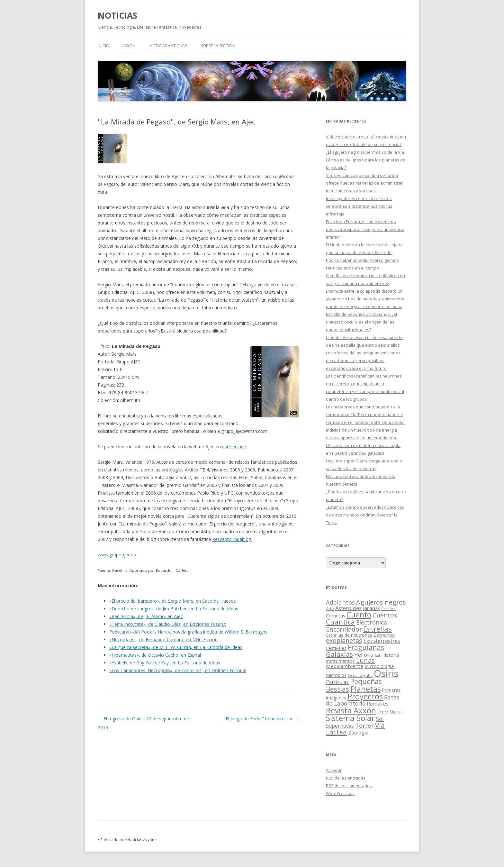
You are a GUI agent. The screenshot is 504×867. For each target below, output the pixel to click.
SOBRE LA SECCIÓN (218, 46)
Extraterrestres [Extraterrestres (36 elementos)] (382, 641)
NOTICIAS (117, 15)
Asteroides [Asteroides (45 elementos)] (348, 608)
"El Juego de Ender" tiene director (261, 719)
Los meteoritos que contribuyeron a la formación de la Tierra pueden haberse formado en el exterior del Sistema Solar (365, 415)
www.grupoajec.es (117, 555)
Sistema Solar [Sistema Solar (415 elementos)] (350, 718)
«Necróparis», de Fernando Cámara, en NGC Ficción (163, 639)
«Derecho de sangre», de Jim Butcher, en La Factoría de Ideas (174, 609)
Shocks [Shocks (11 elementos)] (396, 712)
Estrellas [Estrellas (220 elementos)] (378, 629)
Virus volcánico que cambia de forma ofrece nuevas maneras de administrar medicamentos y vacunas (364, 183)
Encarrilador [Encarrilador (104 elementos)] (344, 629)
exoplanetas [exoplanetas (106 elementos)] (344, 640)
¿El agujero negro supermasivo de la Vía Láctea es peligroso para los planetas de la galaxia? (366, 160)
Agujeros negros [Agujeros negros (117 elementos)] (381, 602)
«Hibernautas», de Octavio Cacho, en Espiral (155, 655)
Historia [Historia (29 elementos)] (390, 655)
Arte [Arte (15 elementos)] (330, 608)
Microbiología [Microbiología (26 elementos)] (379, 666)
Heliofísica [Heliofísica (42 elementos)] (367, 655)
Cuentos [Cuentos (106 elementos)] (385, 615)
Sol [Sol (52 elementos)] (380, 719)
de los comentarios (349, 786)
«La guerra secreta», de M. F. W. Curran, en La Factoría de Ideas (176, 647)
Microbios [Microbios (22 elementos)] (336, 675)
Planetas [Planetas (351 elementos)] (366, 689)
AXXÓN (129, 46)
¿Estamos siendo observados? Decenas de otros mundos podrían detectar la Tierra (365, 515)
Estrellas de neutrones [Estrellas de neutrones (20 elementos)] (349, 635)
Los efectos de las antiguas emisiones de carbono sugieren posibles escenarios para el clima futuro (363, 360)
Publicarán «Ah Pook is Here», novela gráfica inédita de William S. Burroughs (188, 632)
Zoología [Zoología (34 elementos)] (358, 733)
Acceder (334, 770)
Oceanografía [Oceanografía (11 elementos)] (360, 675)
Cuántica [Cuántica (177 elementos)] (340, 622)
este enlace (234, 447)
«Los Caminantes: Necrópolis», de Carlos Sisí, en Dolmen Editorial (178, 670)
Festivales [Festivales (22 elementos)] (336, 648)
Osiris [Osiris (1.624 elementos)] (386, 673)
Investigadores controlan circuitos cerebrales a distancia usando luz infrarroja (359, 206)
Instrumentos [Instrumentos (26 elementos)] (340, 661)
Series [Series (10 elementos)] (383, 712)
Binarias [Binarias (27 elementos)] (371, 608)
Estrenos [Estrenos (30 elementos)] (384, 635)
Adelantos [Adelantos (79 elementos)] (340, 602)
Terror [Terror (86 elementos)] (364, 726)
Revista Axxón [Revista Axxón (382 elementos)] (351, 710)
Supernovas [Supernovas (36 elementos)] (340, 726)
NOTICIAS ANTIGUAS (168, 46)
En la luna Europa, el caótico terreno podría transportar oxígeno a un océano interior (365, 229)
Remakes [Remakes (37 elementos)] (378, 704)
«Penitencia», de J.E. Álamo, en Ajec (146, 616)
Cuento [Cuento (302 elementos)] (359, 615)
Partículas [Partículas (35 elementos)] (337, 682)
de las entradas (346, 778)
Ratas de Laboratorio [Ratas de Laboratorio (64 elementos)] (363, 700)
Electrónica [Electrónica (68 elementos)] (372, 622)
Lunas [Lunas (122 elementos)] (365, 660)
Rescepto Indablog (232, 539)
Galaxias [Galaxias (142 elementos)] (339, 654)
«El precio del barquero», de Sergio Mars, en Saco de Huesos (173, 601)
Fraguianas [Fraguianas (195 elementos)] (366, 647)
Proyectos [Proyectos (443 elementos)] (365, 696)
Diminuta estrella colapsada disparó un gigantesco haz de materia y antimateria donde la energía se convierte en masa (365, 299)
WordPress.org (341, 793)
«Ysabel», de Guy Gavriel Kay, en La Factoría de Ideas (165, 663)
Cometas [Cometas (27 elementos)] (336, 616)
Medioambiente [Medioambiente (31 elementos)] (345, 666)
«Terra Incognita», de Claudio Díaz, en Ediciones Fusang (167, 624)
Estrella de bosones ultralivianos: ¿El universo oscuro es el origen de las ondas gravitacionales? (361, 322)
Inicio (104, 46)
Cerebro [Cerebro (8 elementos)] (388, 609)
